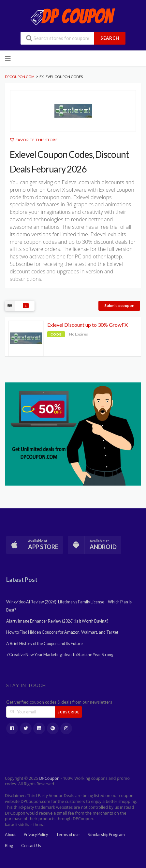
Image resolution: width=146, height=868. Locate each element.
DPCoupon (49, 778)
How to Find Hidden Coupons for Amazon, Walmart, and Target (62, 632)
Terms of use (68, 835)
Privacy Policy (36, 835)
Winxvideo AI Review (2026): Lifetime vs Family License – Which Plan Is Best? (69, 606)
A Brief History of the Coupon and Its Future (44, 644)
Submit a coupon (119, 305)
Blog (9, 846)
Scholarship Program (106, 835)
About (10, 835)
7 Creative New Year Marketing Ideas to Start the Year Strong (60, 655)
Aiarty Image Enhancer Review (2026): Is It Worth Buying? (57, 621)
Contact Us (31, 846)
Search (110, 38)
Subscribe (69, 712)
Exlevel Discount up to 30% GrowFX (88, 325)
